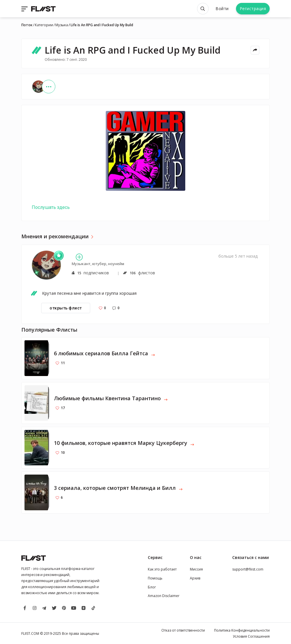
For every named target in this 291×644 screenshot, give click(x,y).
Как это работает (162, 569)
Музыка (62, 25)
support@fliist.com (248, 569)
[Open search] (203, 9)
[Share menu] (255, 50)
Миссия (196, 569)
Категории (44, 25)
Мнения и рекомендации (55, 237)
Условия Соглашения (251, 636)
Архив (195, 578)
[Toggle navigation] (25, 9)
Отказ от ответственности (183, 630)
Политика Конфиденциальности (242, 630)
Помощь (155, 578)
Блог (152, 587)
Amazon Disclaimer (164, 596)
